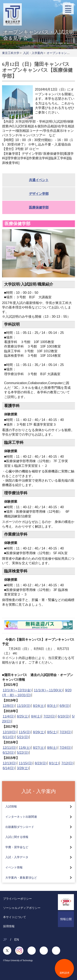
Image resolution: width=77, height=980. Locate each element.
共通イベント (39, 180)
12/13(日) (10, 763)
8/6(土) (52, 748)
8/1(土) (54, 763)
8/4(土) (36, 716)
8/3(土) (52, 706)
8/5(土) (52, 732)
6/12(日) (9, 753)
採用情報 (9, 926)
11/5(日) (25, 732)
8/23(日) (41, 763)
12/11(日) (10, 748)
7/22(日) (49, 716)
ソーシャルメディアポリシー (22, 908)
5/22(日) (23, 753)
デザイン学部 (39, 194)
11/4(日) (9, 716)
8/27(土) (39, 748)
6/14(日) (9, 768)
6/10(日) (64, 716)
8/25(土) (23, 716)
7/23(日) (66, 732)
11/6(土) (25, 748)
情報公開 (66, 919)
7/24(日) (66, 748)
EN (17, 940)
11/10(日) (24, 706)
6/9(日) (65, 706)
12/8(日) (9, 706)
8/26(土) (39, 732)
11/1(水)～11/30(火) (48, 690)
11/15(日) (26, 763)
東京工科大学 (11, 53)
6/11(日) (9, 737)
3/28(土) (23, 768)
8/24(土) (39, 706)
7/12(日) (67, 763)
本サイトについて (15, 917)
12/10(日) (10, 732)
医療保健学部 (39, 207)
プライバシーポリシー (17, 899)
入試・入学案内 (33, 53)
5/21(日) (23, 737)
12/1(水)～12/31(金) (17, 690)
